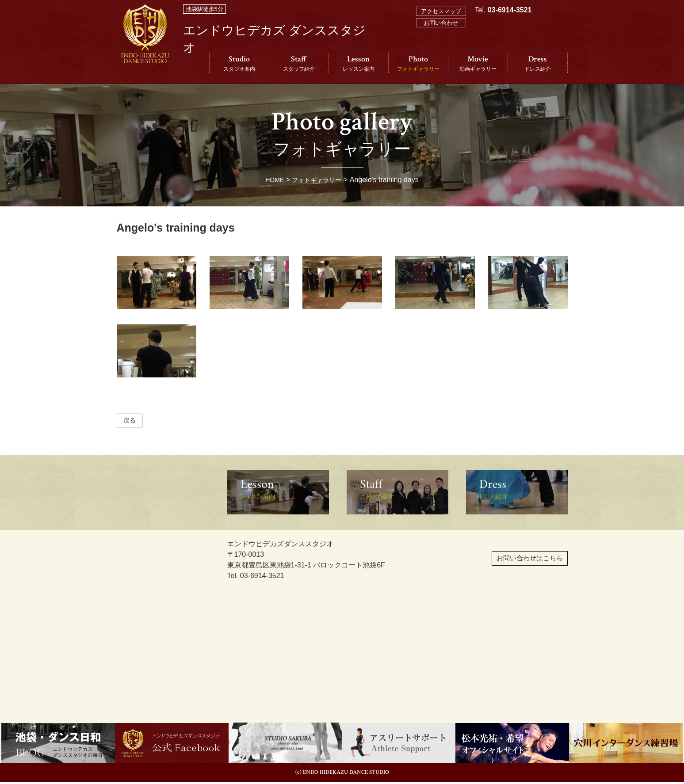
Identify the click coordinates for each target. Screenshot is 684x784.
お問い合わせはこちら (508, 566)
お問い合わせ (441, 23)
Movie (478, 63)
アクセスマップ (441, 11)
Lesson (359, 63)
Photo (418, 63)
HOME (271, 180)
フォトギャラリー (318, 180)
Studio (239, 63)
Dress (538, 63)
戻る (131, 421)
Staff (299, 63)
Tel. (503, 49)
